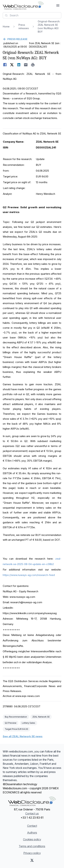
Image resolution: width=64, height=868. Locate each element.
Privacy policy (32, 853)
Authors (32, 833)
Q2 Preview (11, 723)
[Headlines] (23, 5)
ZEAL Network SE (41, 717)
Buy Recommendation (16, 717)
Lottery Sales (29, 723)
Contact (32, 826)
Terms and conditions (32, 846)
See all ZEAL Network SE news (23, 736)
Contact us (32, 813)
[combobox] (32, 15)
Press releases (24, 26)
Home (6, 26)
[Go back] (32, 39)
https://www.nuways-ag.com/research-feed (29, 575)
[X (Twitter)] (32, 860)
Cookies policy (32, 839)
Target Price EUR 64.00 (16, 729)
